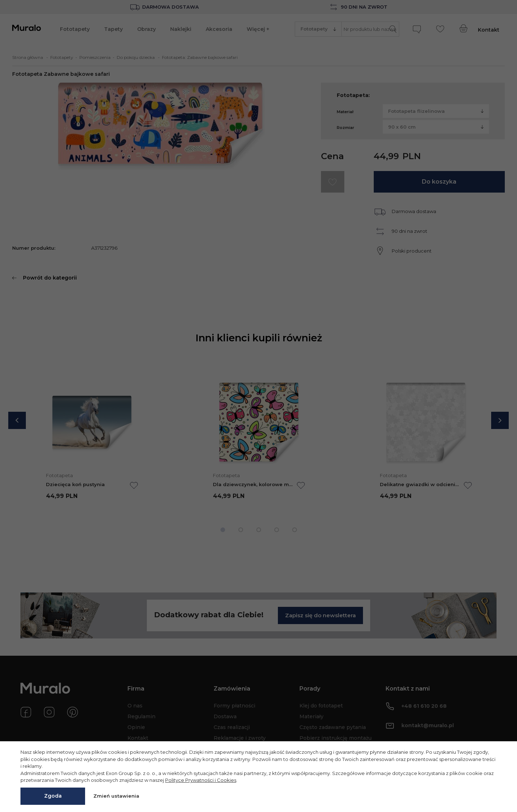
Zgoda (53, 796)
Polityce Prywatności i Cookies (201, 780)
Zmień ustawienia (116, 796)
